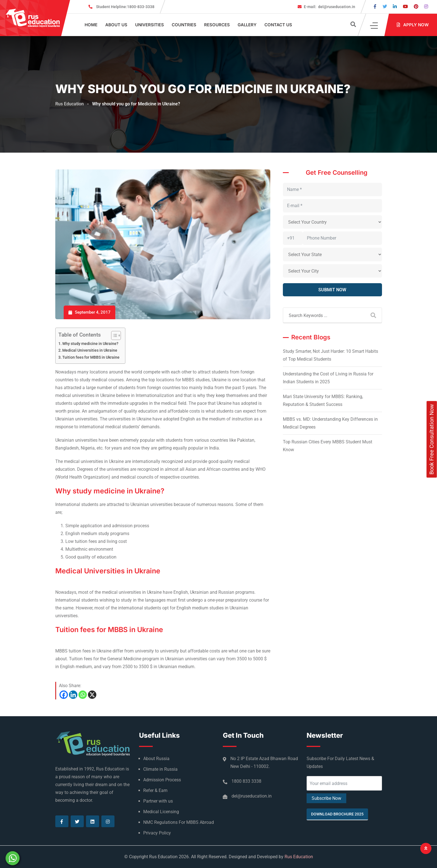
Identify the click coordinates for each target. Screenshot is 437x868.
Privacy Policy (157, 833)
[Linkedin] (73, 695)
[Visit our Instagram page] (426, 7)
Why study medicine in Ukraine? (90, 344)
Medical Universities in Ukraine (90, 350)
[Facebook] (64, 695)
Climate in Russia (160, 769)
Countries (184, 25)
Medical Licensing (161, 812)
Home (91, 25)
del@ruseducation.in (329, 7)
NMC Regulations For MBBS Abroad (179, 822)
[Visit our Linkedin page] (395, 7)
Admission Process (162, 780)
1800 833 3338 (246, 781)
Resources (217, 25)
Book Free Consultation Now (432, 439)
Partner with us (158, 801)
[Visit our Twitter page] (385, 7)
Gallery (247, 25)
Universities (150, 25)
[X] (92, 695)
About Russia (156, 759)
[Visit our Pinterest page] (416, 7)
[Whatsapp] (83, 695)
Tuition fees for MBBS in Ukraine (91, 357)
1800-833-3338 (125, 7)
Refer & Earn (155, 790)
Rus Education (299, 857)
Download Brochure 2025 (337, 814)
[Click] (374, 25)
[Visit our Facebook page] (375, 7)
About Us (116, 25)
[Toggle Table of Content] (113, 335)
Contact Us (278, 25)
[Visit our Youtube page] (405, 7)
